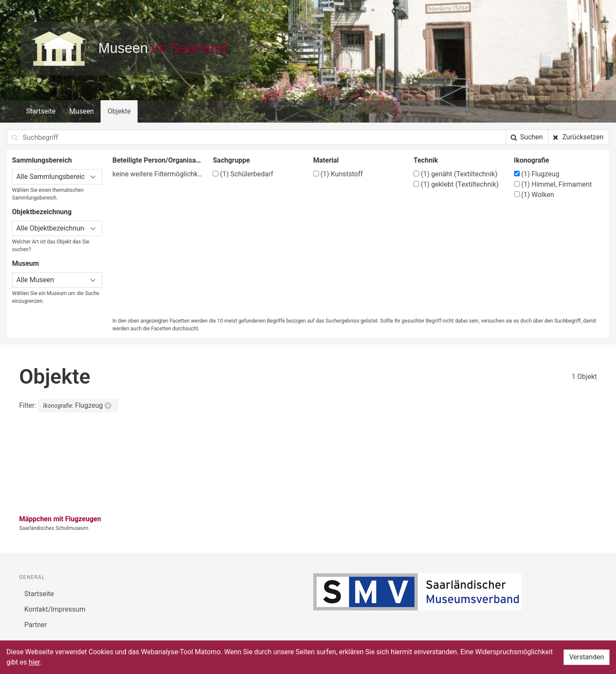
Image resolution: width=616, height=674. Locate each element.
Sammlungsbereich (42, 160)
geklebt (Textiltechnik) (456, 184)
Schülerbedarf (243, 174)
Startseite (41, 111)
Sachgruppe (231, 160)
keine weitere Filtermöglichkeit (158, 174)
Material (326, 160)
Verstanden (587, 657)
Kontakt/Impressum (55, 609)
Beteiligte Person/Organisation (158, 160)
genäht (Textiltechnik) (455, 174)
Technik (426, 160)
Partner (36, 625)
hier (34, 662)
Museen (81, 111)
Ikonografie (532, 160)
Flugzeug (537, 174)
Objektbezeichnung (42, 212)
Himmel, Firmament (553, 184)
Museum (26, 263)
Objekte (119, 111)
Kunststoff (338, 174)
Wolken (534, 195)
